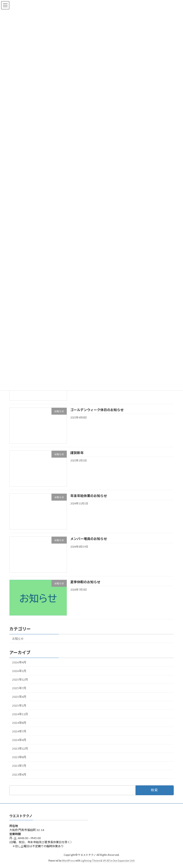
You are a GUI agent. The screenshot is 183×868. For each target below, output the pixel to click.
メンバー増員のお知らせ (89, 539)
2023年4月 (19, 774)
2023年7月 (19, 766)
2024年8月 (19, 723)
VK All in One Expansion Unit (119, 861)
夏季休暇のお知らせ (85, 582)
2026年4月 (19, 662)
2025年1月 (19, 705)
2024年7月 (19, 731)
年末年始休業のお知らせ (89, 496)
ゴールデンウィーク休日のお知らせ (97, 410)
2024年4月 (19, 740)
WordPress (68, 861)
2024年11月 (20, 714)
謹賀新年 (77, 453)
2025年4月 (19, 697)
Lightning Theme (90, 861)
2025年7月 (19, 688)
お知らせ (18, 638)
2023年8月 (19, 757)
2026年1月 (19, 671)
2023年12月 (20, 749)
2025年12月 (20, 680)
